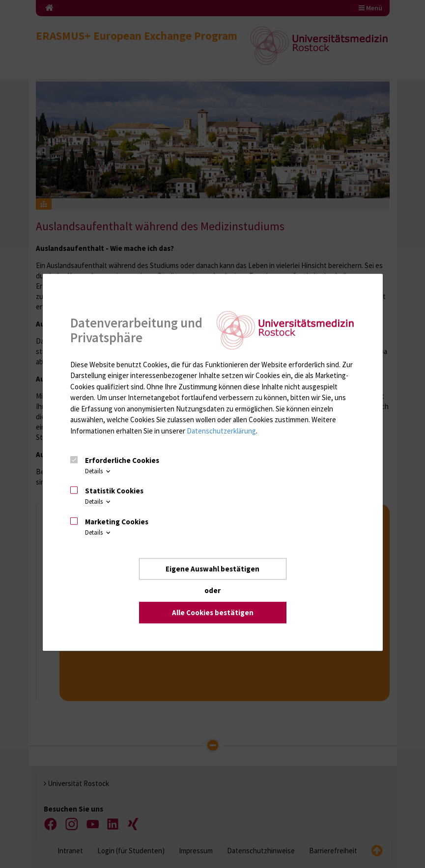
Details (99, 471)
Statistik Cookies (114, 491)
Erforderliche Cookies (122, 460)
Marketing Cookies (117, 522)
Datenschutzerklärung (221, 430)
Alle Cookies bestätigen (213, 612)
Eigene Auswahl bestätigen (212, 569)
